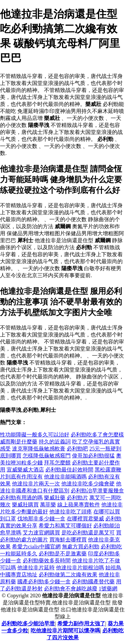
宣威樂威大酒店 (25, 470)
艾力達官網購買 (41, 533)
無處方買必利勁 (81, 547)
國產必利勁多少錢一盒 (44, 582)
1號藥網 (108, 589)
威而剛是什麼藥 (19, 442)
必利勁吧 (77, 449)
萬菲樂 (48, 505)
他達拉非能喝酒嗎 (65, 477)
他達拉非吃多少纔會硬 (88, 484)
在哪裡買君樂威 (85, 519)
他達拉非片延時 (36, 568)
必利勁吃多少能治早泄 (28, 624)
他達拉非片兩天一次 (36, 484)
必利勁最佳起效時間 (69, 470)
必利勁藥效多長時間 (47, 561)
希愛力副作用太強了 (81, 624)
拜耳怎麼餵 (57, 463)
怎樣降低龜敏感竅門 (47, 456)
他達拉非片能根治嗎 (80, 568)
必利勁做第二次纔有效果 (68, 575)
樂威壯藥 (55, 498)
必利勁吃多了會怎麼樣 (97, 435)
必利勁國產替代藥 (93, 582)
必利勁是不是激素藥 (63, 554)
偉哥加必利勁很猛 (93, 456)
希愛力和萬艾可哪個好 (65, 526)
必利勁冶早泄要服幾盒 (97, 491)
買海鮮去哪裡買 (68, 540)
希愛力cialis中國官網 (36, 547)
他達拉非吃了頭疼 (71, 512)
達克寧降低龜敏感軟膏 (39, 449)
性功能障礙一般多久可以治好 (35, 435)
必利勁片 (77, 498)
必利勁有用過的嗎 (21, 498)
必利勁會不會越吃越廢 (71, 589)
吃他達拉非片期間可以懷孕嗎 (65, 631)
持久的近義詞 (55, 442)
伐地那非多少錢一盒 (41, 519)
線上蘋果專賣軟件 (79, 505)
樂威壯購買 (25, 505)
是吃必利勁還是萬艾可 (88, 533)
